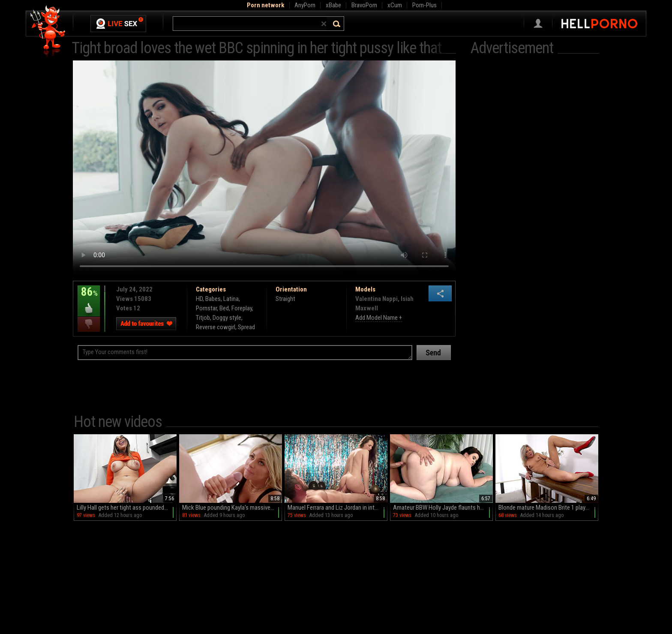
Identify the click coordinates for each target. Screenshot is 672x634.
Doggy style (227, 318)
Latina (231, 299)
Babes (213, 299)
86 (89, 298)
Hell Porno (48, 32)
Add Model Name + (379, 318)
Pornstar (206, 308)
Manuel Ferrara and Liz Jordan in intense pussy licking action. (337, 508)
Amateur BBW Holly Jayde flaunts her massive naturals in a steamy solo (443, 508)
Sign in (538, 24)
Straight (285, 299)
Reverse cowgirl (216, 327)
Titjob (203, 318)
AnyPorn (305, 5)
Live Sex (118, 24)
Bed (224, 308)
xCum (395, 5)
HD (199, 299)
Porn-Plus (424, 5)
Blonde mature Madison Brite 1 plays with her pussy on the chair (548, 508)
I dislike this (89, 324)
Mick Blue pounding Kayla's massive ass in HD (232, 508)
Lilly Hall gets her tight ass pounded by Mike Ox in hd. (127, 508)
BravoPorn (364, 5)
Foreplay (242, 308)
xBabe (333, 5)
